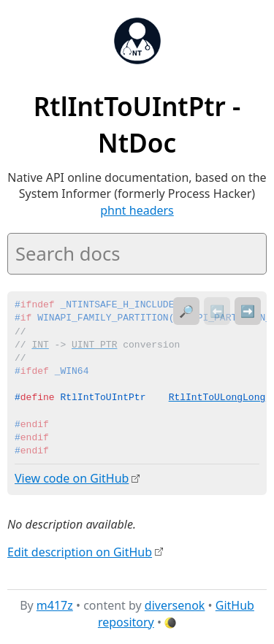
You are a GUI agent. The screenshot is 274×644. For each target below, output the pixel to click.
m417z (55, 605)
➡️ (248, 311)
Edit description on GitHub (80, 551)
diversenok (175, 605)
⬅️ (217, 311)
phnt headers (137, 210)
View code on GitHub (72, 478)
